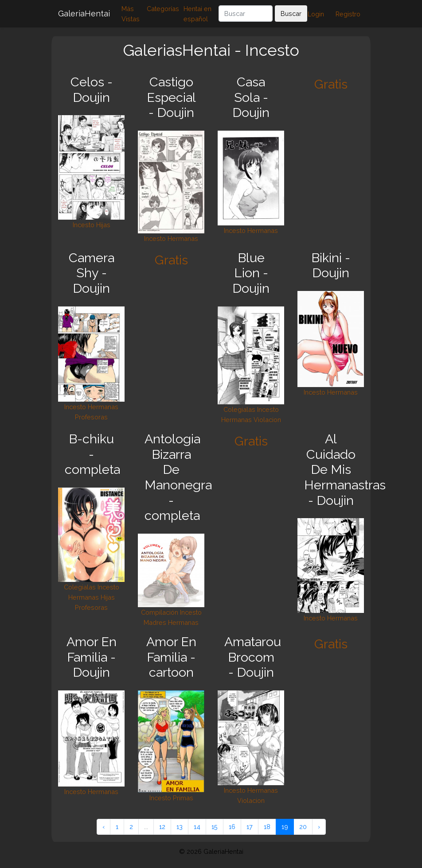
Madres (155, 622)
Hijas (103, 225)
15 (215, 827)
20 (303, 827)
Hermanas (183, 238)
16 (232, 827)
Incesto (84, 225)
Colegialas (239, 409)
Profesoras (91, 417)
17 (250, 827)
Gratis (331, 84)
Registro (348, 14)
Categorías (163, 9)
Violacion (267, 420)
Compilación (160, 612)
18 (267, 827)
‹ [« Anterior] (104, 827)
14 (197, 827)
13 (180, 827)
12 (162, 827)
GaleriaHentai (84, 14)
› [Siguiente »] (319, 827)
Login (316, 14)
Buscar (291, 14)
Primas (183, 798)
